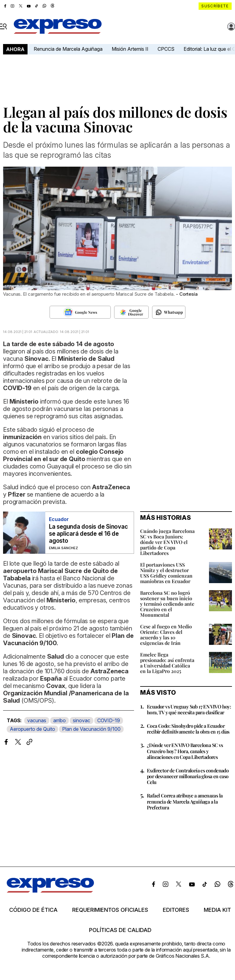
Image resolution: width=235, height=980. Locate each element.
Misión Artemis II (130, 49)
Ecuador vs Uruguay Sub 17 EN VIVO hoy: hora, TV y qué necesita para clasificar (189, 709)
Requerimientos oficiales (110, 910)
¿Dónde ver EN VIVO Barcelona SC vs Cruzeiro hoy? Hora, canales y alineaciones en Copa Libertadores (185, 751)
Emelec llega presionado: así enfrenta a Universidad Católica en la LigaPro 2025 (167, 663)
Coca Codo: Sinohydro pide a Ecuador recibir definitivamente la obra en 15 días (188, 729)
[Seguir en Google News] (80, 312)
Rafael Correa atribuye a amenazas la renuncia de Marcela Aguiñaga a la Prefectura (185, 801)
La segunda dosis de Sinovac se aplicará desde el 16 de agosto (88, 534)
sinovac (82, 720)
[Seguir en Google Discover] (131, 312)
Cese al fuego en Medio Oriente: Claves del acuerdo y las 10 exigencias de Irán (166, 635)
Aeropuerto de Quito (32, 729)
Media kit (217, 910)
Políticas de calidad (120, 930)
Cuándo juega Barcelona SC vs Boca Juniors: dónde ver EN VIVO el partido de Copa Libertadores (167, 542)
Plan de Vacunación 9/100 (91, 729)
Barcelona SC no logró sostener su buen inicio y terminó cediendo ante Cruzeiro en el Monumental (167, 604)
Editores (176, 910)
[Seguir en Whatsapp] (169, 312)
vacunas (37, 720)
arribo (60, 720)
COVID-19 (109, 720)
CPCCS (166, 49)
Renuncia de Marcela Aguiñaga (68, 49)
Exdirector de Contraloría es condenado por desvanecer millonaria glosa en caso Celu (188, 776)
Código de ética (33, 910)
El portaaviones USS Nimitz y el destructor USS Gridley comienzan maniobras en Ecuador (166, 573)
